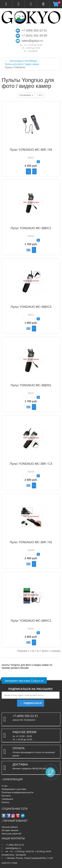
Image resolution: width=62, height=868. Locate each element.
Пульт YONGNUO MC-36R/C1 (31, 621)
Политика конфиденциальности (18, 792)
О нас (5, 786)
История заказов (10, 830)
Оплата (5, 802)
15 (40, 95)
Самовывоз (7, 799)
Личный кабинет (10, 827)
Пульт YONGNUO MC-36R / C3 (31, 464)
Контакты (6, 796)
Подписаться (31, 703)
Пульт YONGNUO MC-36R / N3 (31, 150)
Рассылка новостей (11, 834)
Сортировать (26, 95)
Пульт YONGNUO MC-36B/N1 (31, 385)
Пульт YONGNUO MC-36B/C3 (31, 307)
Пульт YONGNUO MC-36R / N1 (31, 542)
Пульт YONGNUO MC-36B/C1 (31, 228)
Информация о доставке (14, 789)
